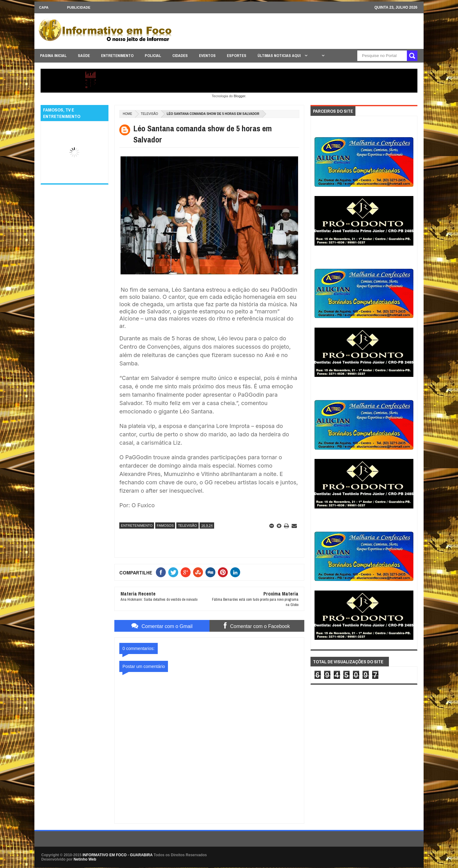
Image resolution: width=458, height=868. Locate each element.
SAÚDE (84, 56)
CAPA (44, 7)
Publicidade (79, 7)
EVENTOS (207, 56)
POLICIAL (153, 56)
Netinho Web (85, 859)
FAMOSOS (165, 526)
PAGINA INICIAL (53, 56)
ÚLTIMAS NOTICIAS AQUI (280, 56)
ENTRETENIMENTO (117, 56)
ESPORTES (237, 56)
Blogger (239, 96)
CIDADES (180, 56)
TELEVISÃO (149, 114)
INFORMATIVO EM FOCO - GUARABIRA (117, 855)
